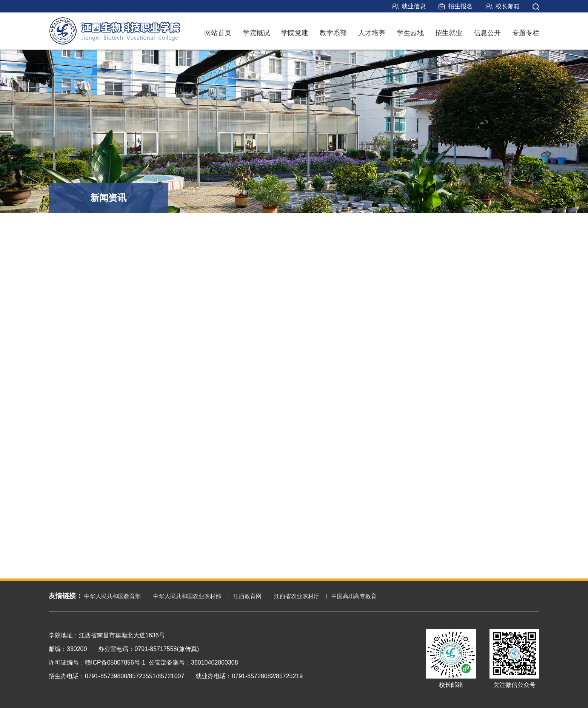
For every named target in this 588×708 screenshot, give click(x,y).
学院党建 (295, 33)
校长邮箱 (508, 6)
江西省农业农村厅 (297, 596)
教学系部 (333, 33)
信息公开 (487, 33)
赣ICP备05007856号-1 (115, 662)
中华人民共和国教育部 (112, 596)
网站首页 (218, 33)
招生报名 (460, 6)
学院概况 (256, 33)
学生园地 (410, 33)
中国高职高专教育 (354, 596)
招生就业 (449, 33)
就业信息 (414, 6)
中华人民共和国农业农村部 (187, 596)
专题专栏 (526, 33)
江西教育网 (247, 596)
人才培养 (372, 33)
